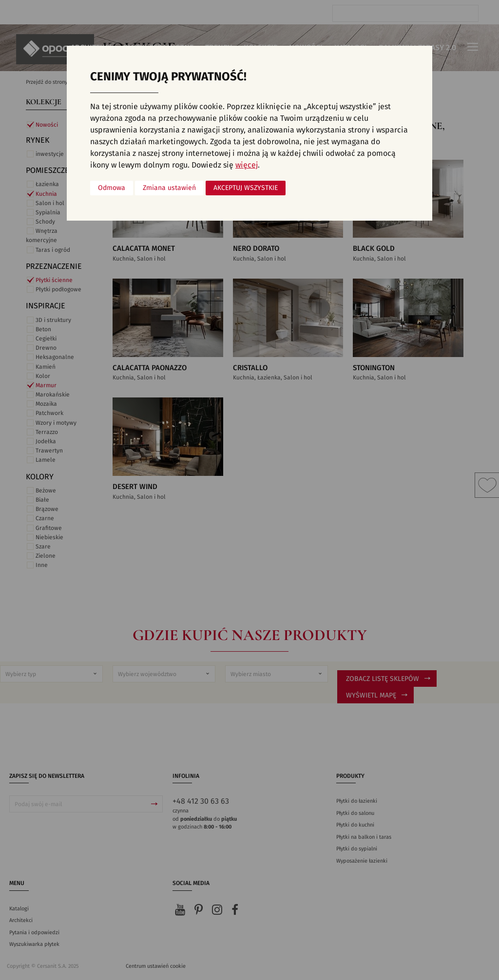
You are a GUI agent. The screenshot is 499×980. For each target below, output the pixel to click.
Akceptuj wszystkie (246, 188)
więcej (247, 165)
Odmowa (112, 188)
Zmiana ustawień (169, 188)
